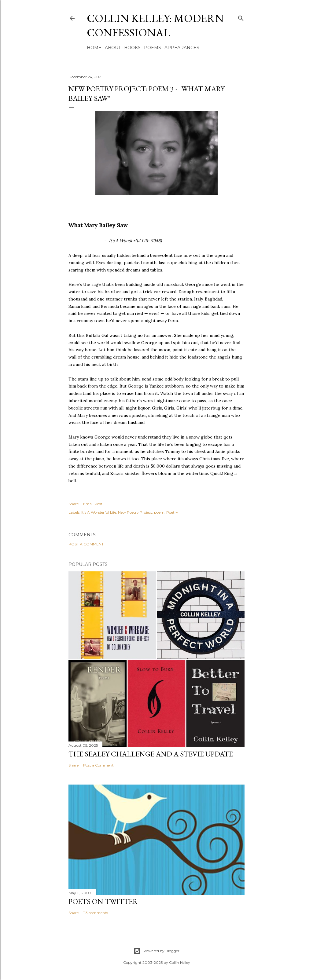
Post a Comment (86, 544)
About (113, 48)
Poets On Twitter (103, 901)
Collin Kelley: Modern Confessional (155, 25)
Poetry (172, 512)
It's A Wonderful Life (99, 512)
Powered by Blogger (156, 951)
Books (132, 48)
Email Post (93, 504)
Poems (153, 48)
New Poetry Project (135, 512)
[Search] (241, 17)
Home (94, 48)
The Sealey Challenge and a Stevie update (151, 754)
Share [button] (74, 504)
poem (159, 512)
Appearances (182, 48)
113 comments (96, 913)
